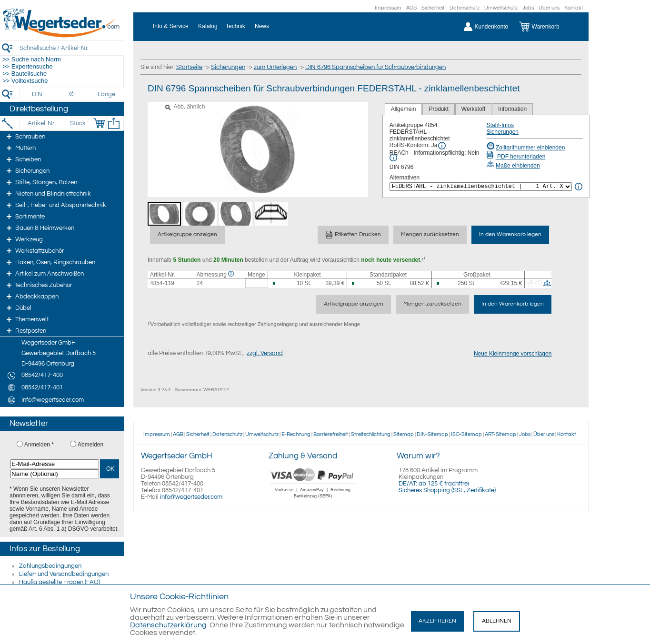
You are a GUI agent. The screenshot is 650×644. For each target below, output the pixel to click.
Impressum (388, 8)
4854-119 (162, 283)
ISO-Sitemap (466, 434)
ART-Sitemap (500, 434)
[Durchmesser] (72, 94)
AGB (411, 8)
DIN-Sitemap (432, 434)
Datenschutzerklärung (168, 625)
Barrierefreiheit (331, 434)
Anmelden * (39, 445)
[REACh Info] (393, 158)
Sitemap (404, 434)
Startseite (189, 67)
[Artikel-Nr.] (41, 123)
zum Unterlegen (275, 67)
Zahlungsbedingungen (50, 566)
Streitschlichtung (371, 434)
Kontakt (574, 8)
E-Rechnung (296, 434)
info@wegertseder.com (191, 497)
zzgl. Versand (265, 353)
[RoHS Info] (442, 146)
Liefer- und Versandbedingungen (64, 574)
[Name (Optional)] (55, 474)
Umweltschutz (501, 8)
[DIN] (37, 94)
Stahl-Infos (500, 125)
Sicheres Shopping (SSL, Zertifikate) (447, 490)
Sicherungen (228, 67)
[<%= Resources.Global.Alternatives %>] (481, 187)
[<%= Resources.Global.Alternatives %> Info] (579, 187)
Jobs (528, 8)
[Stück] (77, 123)
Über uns (549, 8)
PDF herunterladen (516, 157)
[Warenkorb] (546, 27)
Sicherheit (433, 8)
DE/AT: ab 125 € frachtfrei (434, 484)
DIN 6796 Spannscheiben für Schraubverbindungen (375, 67)
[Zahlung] (313, 499)
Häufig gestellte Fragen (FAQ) (60, 582)
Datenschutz (465, 8)
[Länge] (106, 94)
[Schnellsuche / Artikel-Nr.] (71, 48)
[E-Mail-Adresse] (55, 464)
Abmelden (90, 445)
